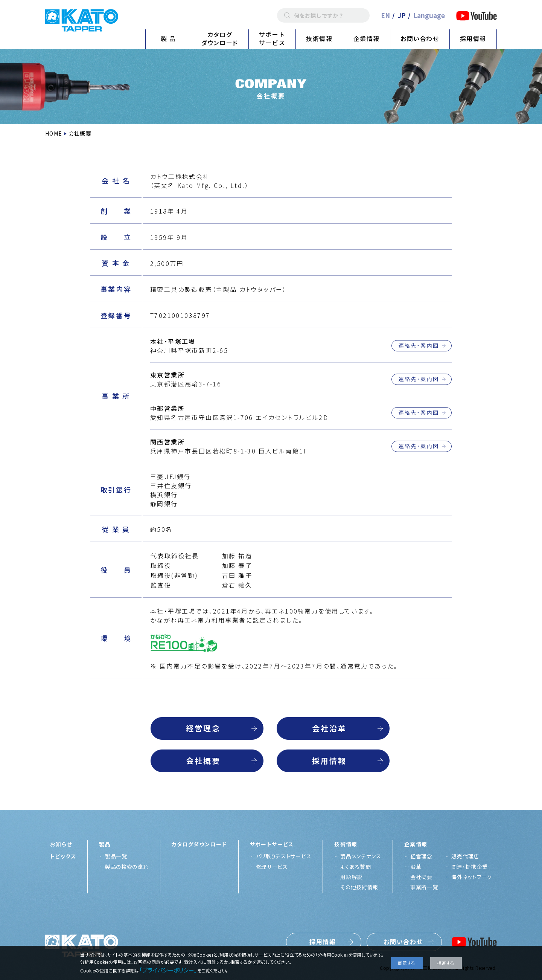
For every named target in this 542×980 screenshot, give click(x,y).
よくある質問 (355, 867)
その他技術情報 (359, 887)
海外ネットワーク (472, 877)
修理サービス (272, 867)
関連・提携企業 (469, 867)
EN (385, 15)
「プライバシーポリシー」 (168, 970)
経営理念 (203, 728)
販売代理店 (465, 856)
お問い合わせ (420, 38)
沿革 (416, 867)
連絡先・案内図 (419, 345)
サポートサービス (272, 38)
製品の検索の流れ (127, 867)
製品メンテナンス (361, 856)
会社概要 (203, 761)
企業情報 (367, 38)
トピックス (63, 856)
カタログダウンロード (220, 38)
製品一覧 (116, 856)
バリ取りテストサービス (284, 856)
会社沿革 (329, 728)
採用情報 (473, 38)
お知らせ (61, 844)
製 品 (168, 38)
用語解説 (351, 877)
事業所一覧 (424, 887)
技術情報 (319, 38)
